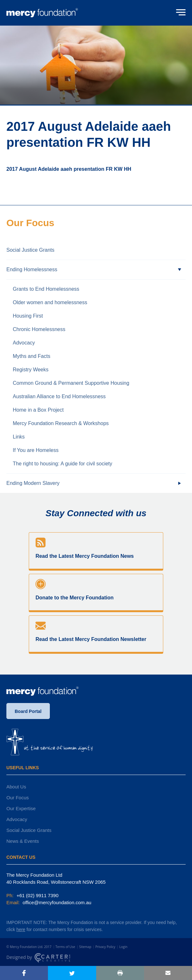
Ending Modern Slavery (33, 483)
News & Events (23, 841)
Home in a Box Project (38, 410)
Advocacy (24, 343)
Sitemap (85, 947)
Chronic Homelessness (39, 329)
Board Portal (28, 711)
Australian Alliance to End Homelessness (59, 396)
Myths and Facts (31, 356)
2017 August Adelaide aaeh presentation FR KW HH (69, 169)
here (21, 929)
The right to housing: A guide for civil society (62, 464)
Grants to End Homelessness (46, 289)
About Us (16, 787)
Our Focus (18, 798)
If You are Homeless (36, 450)
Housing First (28, 316)
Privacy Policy (105, 947)
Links (19, 437)
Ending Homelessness (32, 269)
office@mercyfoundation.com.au (56, 902)
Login (123, 947)
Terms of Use (65, 947)
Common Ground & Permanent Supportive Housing (71, 383)
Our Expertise (21, 808)
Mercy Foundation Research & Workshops (61, 423)
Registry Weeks (31, 370)
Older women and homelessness (50, 302)
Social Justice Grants (30, 250)
